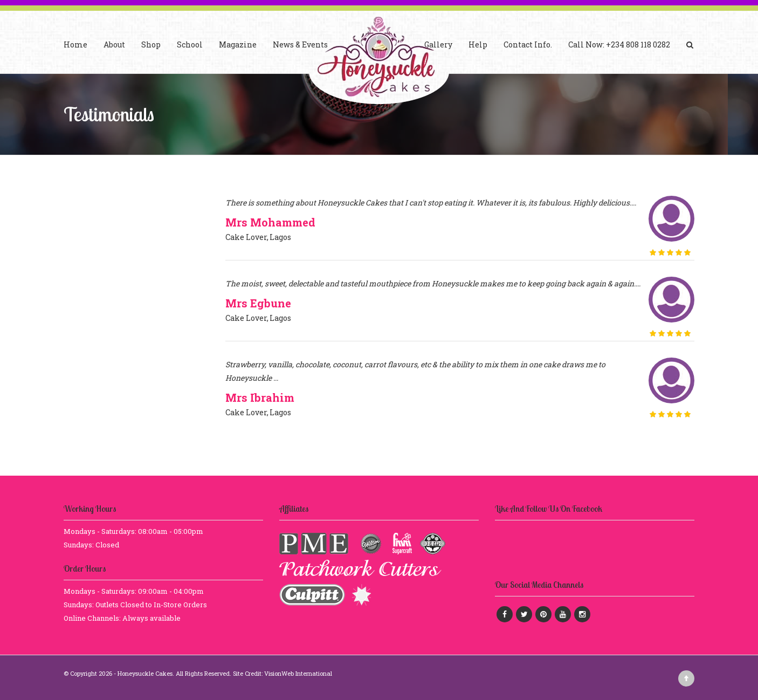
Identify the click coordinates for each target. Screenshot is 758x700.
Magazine (238, 44)
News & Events (300, 44)
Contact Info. (528, 44)
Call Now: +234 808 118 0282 (619, 44)
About (114, 44)
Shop (151, 44)
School (190, 44)
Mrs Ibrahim (260, 397)
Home (75, 44)
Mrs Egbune (258, 303)
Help (478, 44)
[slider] (670, 252)
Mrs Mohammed (270, 222)
